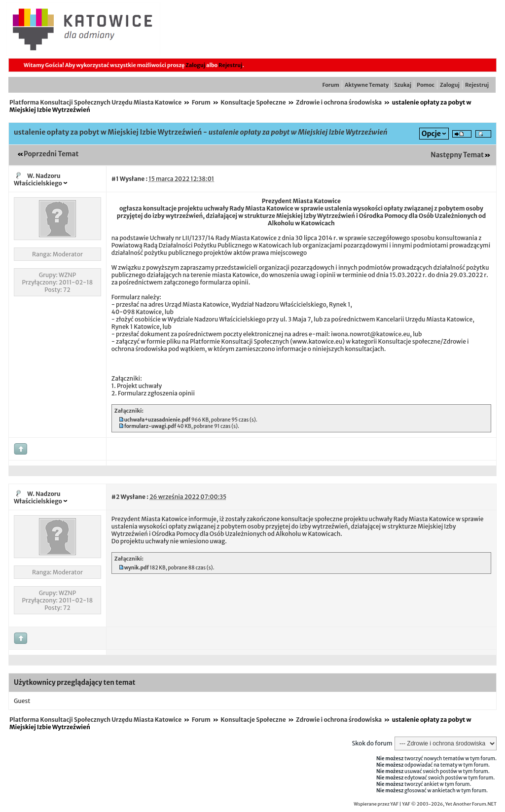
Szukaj (403, 85)
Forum (331, 85)
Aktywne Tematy (367, 85)
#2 (115, 497)
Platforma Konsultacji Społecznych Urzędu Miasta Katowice (95, 102)
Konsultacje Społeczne (253, 102)
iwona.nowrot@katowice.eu (370, 334)
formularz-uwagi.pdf (150, 426)
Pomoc (426, 85)
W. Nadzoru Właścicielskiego (38, 179)
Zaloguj (195, 65)
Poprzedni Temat (51, 154)
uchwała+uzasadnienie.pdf (157, 420)
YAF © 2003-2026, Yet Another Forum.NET (449, 804)
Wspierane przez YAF (376, 804)
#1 (115, 179)
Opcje (431, 134)
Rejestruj (230, 65)
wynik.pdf (137, 568)
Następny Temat (457, 155)
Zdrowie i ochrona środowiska (339, 102)
